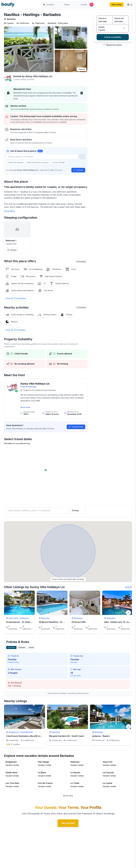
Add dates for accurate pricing (17, 443)
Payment (22, 647)
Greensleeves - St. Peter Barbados (23, 622)
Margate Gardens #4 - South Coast (66, 736)
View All (128, 587)
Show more (25, 407)
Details (12, 250)
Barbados (11, 19)
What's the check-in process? (38, 162)
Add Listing (117, 4)
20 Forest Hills (79, 622)
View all (82, 69)
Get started (68, 823)
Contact (78, 170)
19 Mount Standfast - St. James (54, 622)
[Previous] (8, 727)
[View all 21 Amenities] (16, 298)
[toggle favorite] (32, 593)
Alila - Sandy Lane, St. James (119, 622)
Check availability (113, 37)
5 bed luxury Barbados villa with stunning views (30, 736)
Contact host (76, 427)
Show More (10, 211)
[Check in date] (105, 21)
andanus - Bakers (101, 736)
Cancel (31, 647)
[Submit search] (92, 5)
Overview (11, 647)
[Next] (128, 613)
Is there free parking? (16, 162)
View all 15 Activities (15, 330)
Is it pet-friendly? (59, 162)
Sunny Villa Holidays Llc (39, 76)
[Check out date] (121, 21)
